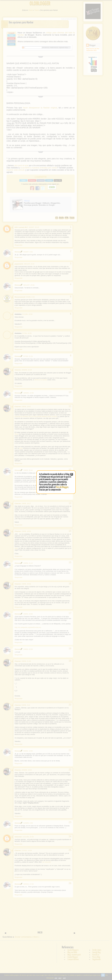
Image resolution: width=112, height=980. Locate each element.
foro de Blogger (62, 487)
